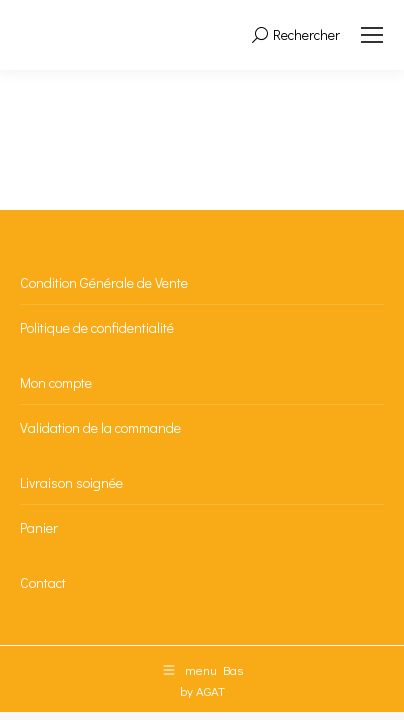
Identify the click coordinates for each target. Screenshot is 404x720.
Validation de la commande (100, 427)
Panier (39, 527)
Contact (43, 582)
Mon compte (56, 382)
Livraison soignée (71, 482)
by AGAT (202, 690)
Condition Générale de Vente (104, 282)
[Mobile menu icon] (372, 35)
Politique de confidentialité (97, 327)
